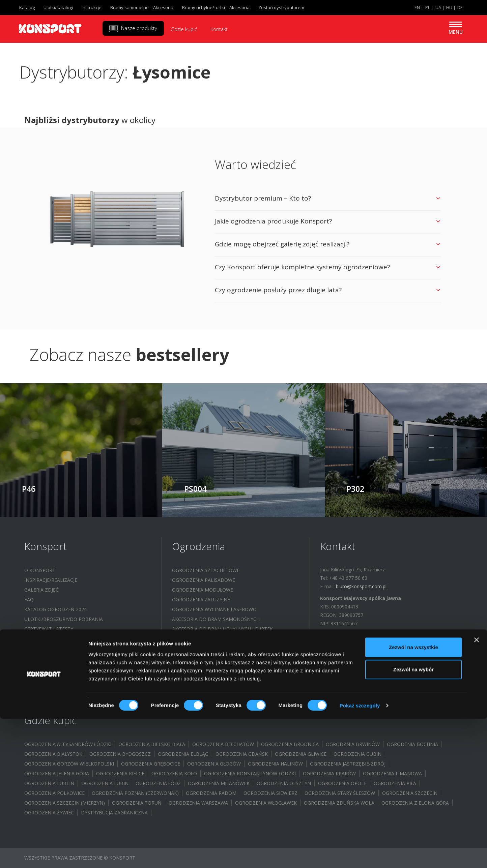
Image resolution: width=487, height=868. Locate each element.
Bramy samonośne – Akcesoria (142, 7)
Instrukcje (92, 7)
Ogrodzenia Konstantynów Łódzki (250, 773)
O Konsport (40, 570)
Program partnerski (51, 639)
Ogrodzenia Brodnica (290, 744)
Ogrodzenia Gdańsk (242, 754)
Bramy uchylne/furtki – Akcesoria (216, 7)
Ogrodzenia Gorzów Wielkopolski (69, 764)
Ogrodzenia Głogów (214, 764)
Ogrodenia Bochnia (412, 744)
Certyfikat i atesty (49, 629)
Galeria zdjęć (41, 590)
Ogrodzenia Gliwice (301, 754)
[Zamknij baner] (477, 789)
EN (417, 7)
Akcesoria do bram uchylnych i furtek (222, 629)
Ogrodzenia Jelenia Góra (57, 773)
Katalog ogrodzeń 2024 (55, 609)
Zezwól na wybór (413, 819)
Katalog (27, 7)
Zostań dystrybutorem (281, 7)
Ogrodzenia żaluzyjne (201, 600)
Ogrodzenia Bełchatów (223, 744)
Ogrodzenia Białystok (53, 754)
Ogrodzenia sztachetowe (206, 570)
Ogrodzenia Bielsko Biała (152, 744)
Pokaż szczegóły (360, 855)
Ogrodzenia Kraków (329, 773)
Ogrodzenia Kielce (120, 773)
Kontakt (219, 29)
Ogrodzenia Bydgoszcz (120, 754)
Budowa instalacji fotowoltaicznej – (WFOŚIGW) (87, 658)
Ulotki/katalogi (58, 7)
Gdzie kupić (184, 29)
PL (428, 7)
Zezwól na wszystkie (413, 796)
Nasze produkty (139, 28)
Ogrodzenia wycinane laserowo (214, 609)
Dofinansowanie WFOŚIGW (58, 648)
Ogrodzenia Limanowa (392, 773)
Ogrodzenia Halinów (275, 764)
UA (438, 7)
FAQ (29, 600)
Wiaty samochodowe (199, 639)
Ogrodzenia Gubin (357, 754)
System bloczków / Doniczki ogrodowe (224, 648)
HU (449, 7)
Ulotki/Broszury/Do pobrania (64, 619)
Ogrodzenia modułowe (203, 590)
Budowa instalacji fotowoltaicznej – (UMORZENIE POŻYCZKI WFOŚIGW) (89, 672)
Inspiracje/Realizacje (51, 580)
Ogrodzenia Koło (174, 773)
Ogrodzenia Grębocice (151, 764)
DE (460, 7)
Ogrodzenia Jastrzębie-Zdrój (348, 764)
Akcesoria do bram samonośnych (216, 619)
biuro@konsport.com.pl (361, 586)
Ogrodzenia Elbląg (183, 754)
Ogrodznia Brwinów (353, 744)
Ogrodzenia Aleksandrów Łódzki (68, 744)
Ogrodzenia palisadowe (204, 580)
